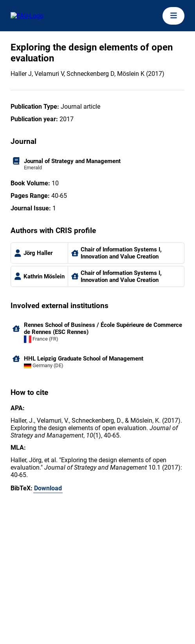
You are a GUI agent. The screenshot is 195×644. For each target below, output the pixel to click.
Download (48, 488)
